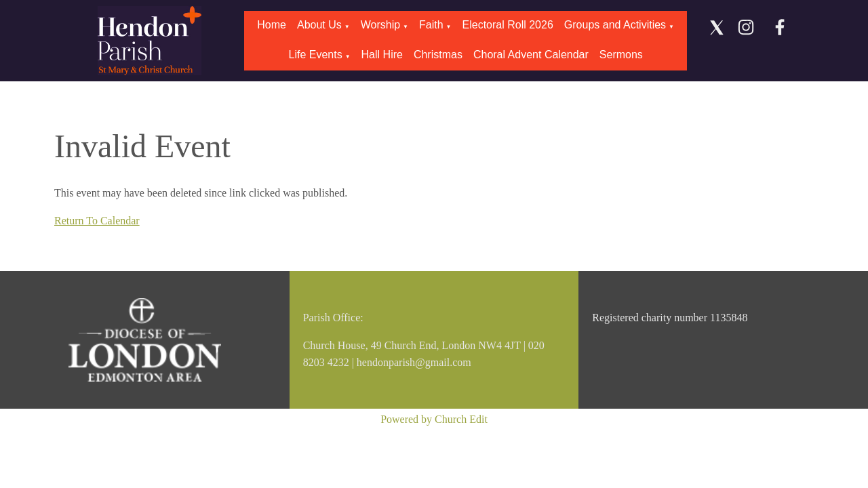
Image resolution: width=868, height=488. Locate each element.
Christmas (438, 55)
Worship (380, 25)
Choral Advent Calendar (531, 55)
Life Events (315, 55)
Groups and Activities (615, 25)
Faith (431, 25)
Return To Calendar (97, 221)
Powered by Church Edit (434, 419)
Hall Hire (382, 55)
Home (272, 25)
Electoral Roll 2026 (508, 25)
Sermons (621, 55)
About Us (319, 25)
